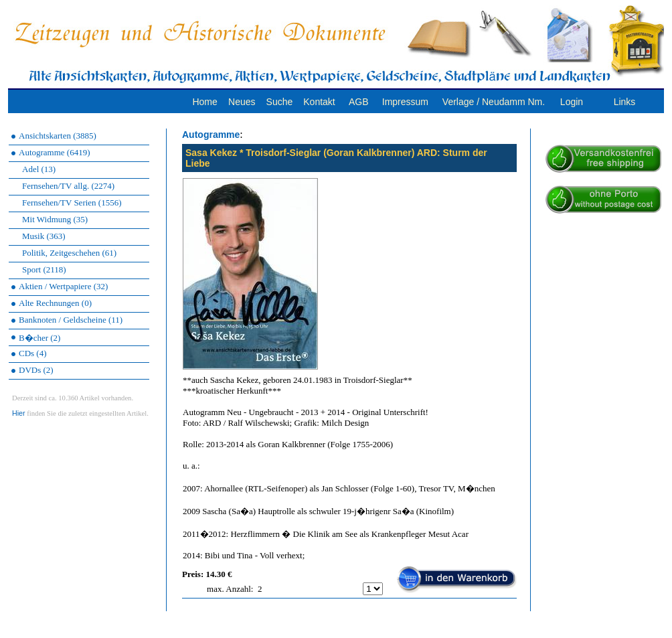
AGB (359, 102)
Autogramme (211, 135)
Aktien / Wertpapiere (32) (63, 286)
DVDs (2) (36, 370)
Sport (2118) (44, 269)
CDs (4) (33, 353)
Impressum (405, 102)
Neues (242, 102)
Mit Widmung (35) (55, 219)
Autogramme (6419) (55, 152)
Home (204, 102)
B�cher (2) (39, 338)
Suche (280, 102)
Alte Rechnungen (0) (55, 303)
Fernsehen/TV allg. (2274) (68, 186)
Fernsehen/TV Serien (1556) (72, 203)
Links (625, 102)
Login (572, 102)
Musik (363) (44, 236)
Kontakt (319, 102)
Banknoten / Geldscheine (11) (71, 320)
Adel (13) (39, 169)
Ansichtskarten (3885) (58, 136)
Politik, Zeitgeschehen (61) (69, 253)
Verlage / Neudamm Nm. (494, 102)
